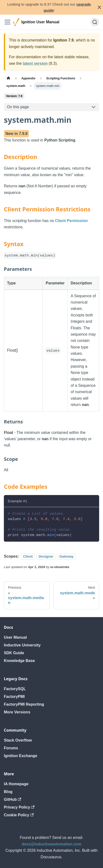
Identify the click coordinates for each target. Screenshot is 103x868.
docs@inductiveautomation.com (52, 844)
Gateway (67, 556)
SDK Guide (14, 653)
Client (28, 556)
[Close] (99, 7)
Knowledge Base (19, 661)
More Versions (17, 712)
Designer (46, 556)
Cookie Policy (19, 815)
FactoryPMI (14, 697)
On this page (18, 107)
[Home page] (8, 78)
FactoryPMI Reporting (24, 704)
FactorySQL (15, 689)
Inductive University (22, 645)
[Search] (95, 22)
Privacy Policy (19, 807)
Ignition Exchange (21, 756)
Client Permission (71, 221)
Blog (8, 792)
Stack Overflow (18, 740)
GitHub (13, 799)
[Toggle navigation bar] (7, 22)
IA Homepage (16, 784)
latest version (35, 63)
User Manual (15, 637)
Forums (11, 748)
